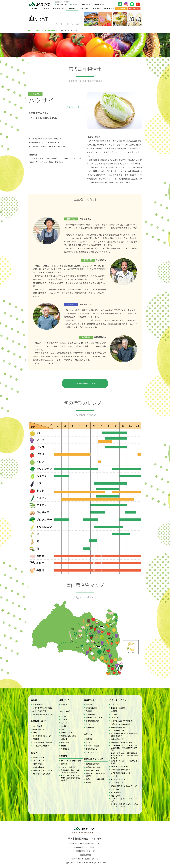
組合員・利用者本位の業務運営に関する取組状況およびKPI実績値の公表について (124, 755)
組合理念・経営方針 (118, 708)
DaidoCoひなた (38, 726)
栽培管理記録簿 (91, 708)
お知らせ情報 (37, 764)
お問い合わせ (86, 4)
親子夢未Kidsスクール (41, 729)
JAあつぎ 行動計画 (68, 767)
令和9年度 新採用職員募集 (71, 761)
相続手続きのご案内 (93, 767)
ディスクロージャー (118, 783)
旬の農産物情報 (50, 30)
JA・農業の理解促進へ (41, 746)
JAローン (64, 723)
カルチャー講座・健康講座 (42, 742)
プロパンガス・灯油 (68, 736)
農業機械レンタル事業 (94, 718)
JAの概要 (114, 711)
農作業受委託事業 (92, 721)
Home (34, 8)
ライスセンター (91, 724)
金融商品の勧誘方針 (118, 727)
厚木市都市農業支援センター (43, 714)
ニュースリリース (92, 752)
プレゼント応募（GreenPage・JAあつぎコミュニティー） (124, 805)
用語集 (88, 782)
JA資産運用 (65, 719)
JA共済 (63, 726)
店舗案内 (64, 704)
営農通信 (89, 711)
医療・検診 (65, 742)
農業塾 (35, 733)
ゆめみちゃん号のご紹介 (42, 774)
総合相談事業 (91, 714)
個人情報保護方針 (117, 731)
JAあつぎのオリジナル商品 (42, 708)
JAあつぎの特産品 (39, 704)
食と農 (47, 8)
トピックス (90, 742)
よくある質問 (116, 792)
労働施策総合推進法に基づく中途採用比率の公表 (71, 771)
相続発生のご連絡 (92, 764)
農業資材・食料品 (67, 733)
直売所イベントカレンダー (42, 770)
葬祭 (62, 729)
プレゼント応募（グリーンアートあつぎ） (124, 800)
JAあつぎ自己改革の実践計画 (121, 721)
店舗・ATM (84, 8)
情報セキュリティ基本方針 (120, 766)
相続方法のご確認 (92, 770)
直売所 (72, 8)
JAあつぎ (40, 4)
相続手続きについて (100, 4)
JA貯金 (63, 716)
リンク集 (114, 776)
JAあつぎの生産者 (39, 711)
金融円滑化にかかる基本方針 (121, 742)
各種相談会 (65, 749)
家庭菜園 (36, 739)
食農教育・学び (59, 8)
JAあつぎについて (62, 4)
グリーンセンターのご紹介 (42, 761)
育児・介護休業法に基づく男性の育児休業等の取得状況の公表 (71, 778)
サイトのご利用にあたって (120, 773)
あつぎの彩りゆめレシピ (42, 736)
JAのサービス (109, 8)
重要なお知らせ (91, 749)
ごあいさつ (115, 704)
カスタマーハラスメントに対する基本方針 (124, 762)
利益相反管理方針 (117, 739)
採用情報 (121, 8)
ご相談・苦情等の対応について (122, 770)
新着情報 (89, 704)
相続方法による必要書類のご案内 (96, 775)
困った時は (75, 4)
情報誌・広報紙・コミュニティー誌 (124, 786)
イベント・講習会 (92, 746)
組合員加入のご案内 (118, 779)
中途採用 (64, 764)
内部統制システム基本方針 (121, 724)
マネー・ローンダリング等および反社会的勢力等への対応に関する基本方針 (124, 748)
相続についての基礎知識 (95, 779)
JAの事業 (114, 714)
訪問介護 (64, 739)
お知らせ (96, 8)
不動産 (63, 746)
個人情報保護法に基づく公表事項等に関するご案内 (124, 735)
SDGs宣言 (114, 718)
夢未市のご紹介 (38, 757)
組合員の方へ (134, 8)
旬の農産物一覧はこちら (85, 383)
